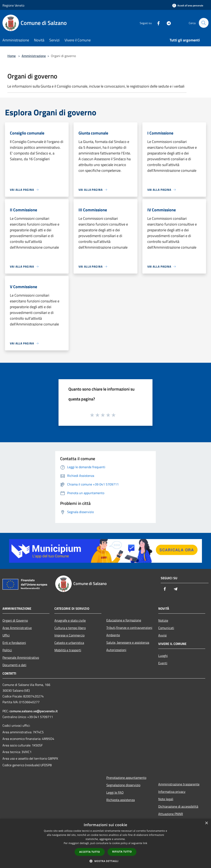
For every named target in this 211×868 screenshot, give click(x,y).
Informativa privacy (172, 792)
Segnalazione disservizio (123, 785)
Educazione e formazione (124, 620)
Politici (7, 650)
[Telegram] (167, 23)
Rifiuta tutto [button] (122, 852)
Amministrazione (34, 56)
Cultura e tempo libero (70, 628)
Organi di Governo (15, 620)
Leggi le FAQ (115, 792)
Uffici (6, 635)
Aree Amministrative (17, 628)
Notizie (163, 620)
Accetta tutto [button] (90, 852)
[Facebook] (157, 23)
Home (12, 56)
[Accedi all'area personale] (188, 5)
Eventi (163, 663)
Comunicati (166, 628)
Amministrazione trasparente (179, 784)
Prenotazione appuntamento (126, 778)
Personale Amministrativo (21, 657)
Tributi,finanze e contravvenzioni (129, 628)
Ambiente (113, 635)
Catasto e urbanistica (69, 643)
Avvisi (162, 635)
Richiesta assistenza (121, 800)
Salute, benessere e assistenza (128, 642)
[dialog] (105, 843)
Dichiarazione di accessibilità (178, 806)
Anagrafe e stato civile (70, 620)
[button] (105, 861)
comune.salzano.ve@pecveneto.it (34, 711)
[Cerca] (204, 23)
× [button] (206, 823)
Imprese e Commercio (69, 635)
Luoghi (163, 656)
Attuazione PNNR (171, 814)
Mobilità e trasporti (68, 650)
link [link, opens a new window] (145, 843)
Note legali (166, 799)
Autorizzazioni (116, 650)
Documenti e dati (14, 665)
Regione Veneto (13, 5)
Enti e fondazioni (14, 643)
